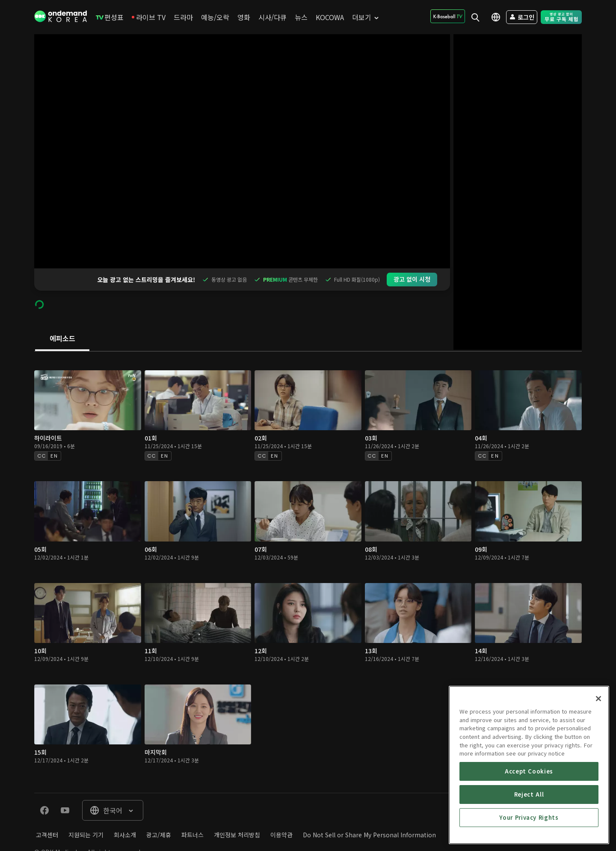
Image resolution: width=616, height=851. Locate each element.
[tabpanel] (308, 550)
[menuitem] (110, 17)
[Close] (598, 751)
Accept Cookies (529, 824)
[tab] (62, 317)
